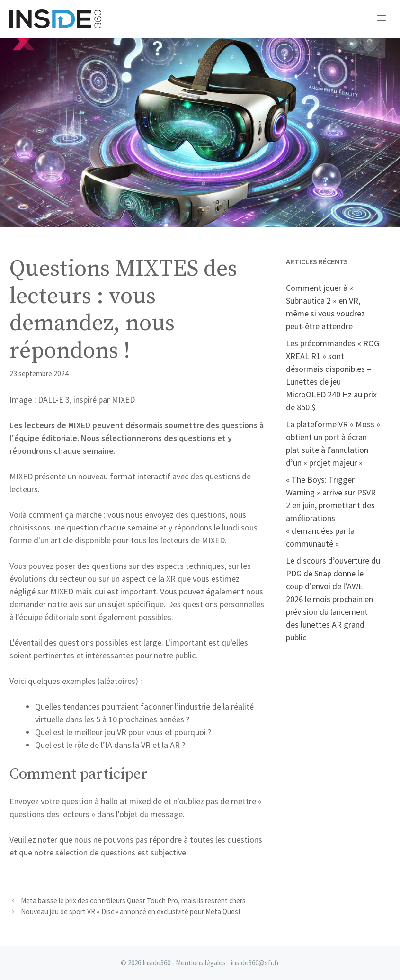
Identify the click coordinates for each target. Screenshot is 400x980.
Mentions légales (201, 963)
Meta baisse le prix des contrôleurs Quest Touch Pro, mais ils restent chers (133, 901)
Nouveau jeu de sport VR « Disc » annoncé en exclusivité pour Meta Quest (131, 912)
